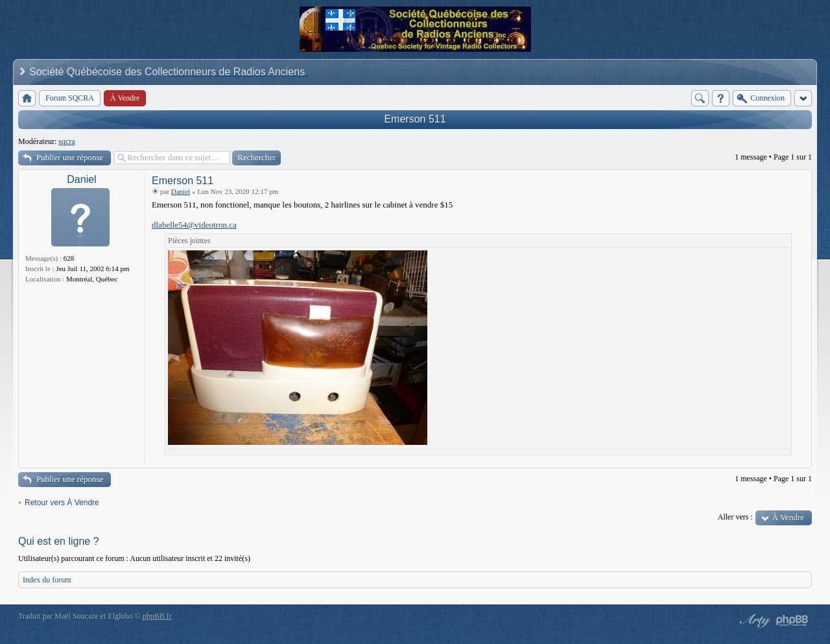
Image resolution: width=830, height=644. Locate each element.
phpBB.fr (157, 616)
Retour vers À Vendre (62, 503)
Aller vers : (735, 517)
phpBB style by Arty (753, 621)
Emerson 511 (415, 119)
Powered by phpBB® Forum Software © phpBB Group (792, 621)
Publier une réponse (70, 157)
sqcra (66, 141)
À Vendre (788, 517)
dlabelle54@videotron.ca (194, 225)
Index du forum (47, 580)
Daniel (81, 179)
